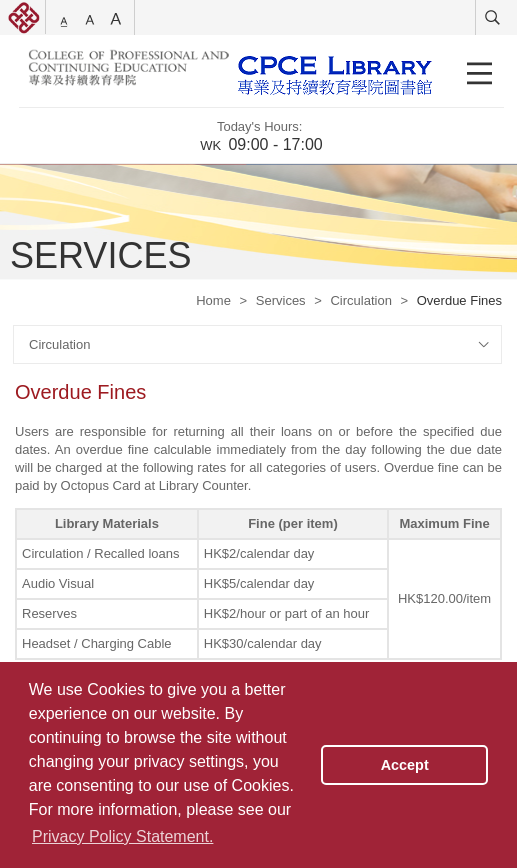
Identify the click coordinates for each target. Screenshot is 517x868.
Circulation (360, 300)
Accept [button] (405, 765)
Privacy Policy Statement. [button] (122, 836)
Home (213, 300)
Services (281, 300)
